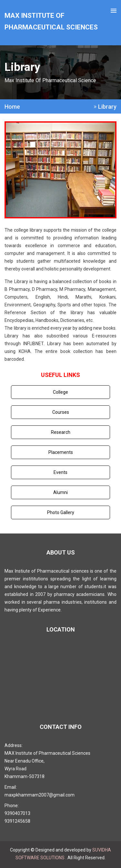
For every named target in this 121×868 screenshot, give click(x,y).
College (60, 392)
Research (61, 432)
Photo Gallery (61, 512)
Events (60, 472)
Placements (61, 452)
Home (12, 107)
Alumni (60, 492)
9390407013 (17, 813)
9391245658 (17, 821)
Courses (61, 412)
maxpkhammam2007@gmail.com (40, 795)
